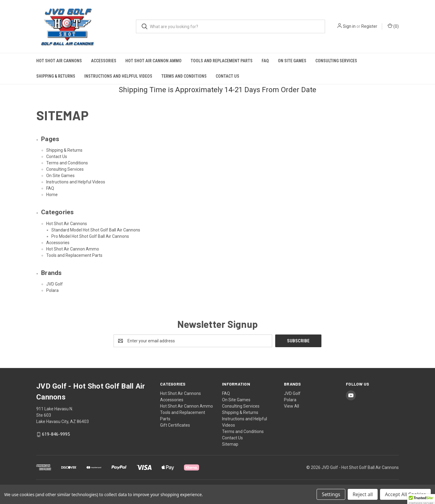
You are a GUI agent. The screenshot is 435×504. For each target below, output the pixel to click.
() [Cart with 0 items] (393, 26)
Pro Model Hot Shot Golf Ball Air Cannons (90, 236)
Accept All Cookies (405, 494)
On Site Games (292, 61)
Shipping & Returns (56, 76)
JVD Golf (55, 284)
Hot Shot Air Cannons (59, 61)
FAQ (265, 61)
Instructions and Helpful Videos (118, 76)
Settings (331, 494)
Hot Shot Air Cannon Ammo (153, 61)
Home (52, 195)
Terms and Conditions (184, 76)
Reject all (363, 494)
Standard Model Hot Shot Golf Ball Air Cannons (96, 230)
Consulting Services (336, 61)
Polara (52, 290)
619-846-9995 (56, 434)
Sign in (349, 26)
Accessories (104, 61)
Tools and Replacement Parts (222, 61)
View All (292, 406)
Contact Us (227, 76)
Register (369, 26)
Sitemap (230, 444)
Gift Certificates (175, 425)
